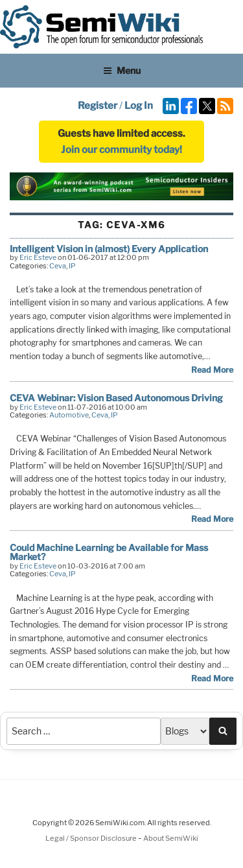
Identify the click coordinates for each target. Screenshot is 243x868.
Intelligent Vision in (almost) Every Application (109, 249)
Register (98, 106)
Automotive (69, 415)
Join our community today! (121, 150)
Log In (139, 106)
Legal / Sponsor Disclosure (92, 838)
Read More (212, 370)
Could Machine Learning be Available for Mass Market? (109, 552)
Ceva (58, 266)
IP (72, 266)
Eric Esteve (38, 257)
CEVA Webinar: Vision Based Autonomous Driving (116, 398)
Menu (122, 70)
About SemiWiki (171, 838)
